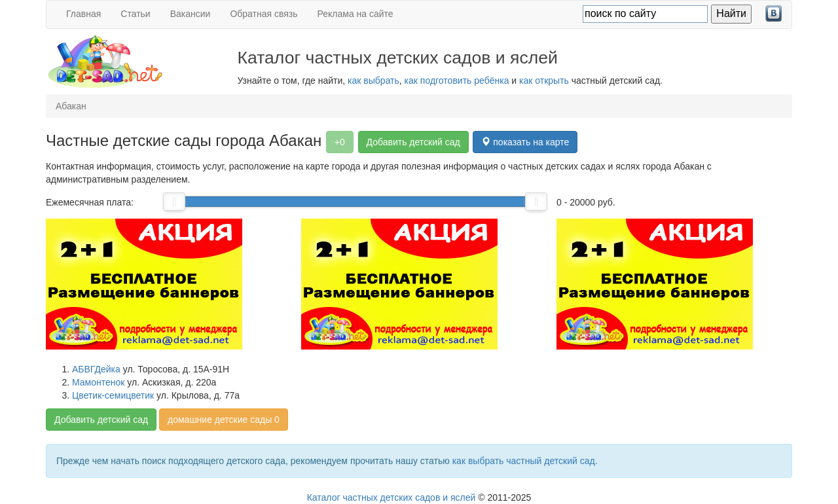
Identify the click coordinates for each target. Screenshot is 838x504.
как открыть (544, 81)
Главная (83, 14)
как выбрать (373, 81)
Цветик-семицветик (113, 395)
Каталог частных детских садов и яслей (392, 497)
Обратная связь (264, 14)
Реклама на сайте (355, 14)
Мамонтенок (98, 382)
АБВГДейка (96, 369)
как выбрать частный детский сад (524, 461)
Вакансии (191, 14)
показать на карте (525, 142)
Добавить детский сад (413, 142)
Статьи (135, 14)
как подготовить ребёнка (457, 81)
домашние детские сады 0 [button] (224, 420)
